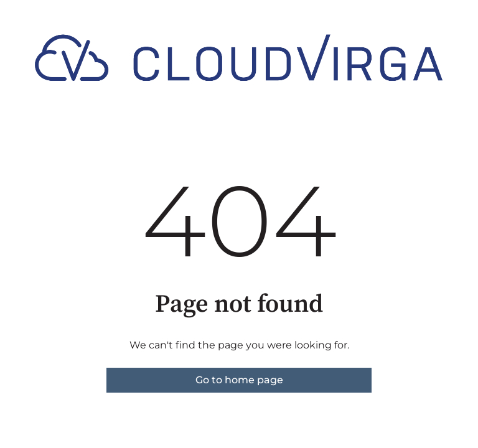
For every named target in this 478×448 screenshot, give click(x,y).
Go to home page (239, 380)
